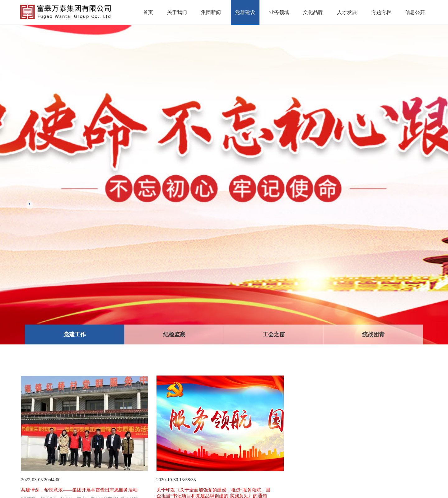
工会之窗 (274, 334)
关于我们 (177, 12)
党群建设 (245, 12)
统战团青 (373, 334)
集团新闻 (211, 12)
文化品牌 (313, 12)
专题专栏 (381, 12)
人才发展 (347, 12)
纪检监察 (174, 334)
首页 (148, 12)
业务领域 (279, 12)
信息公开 (415, 12)
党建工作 (75, 334)
